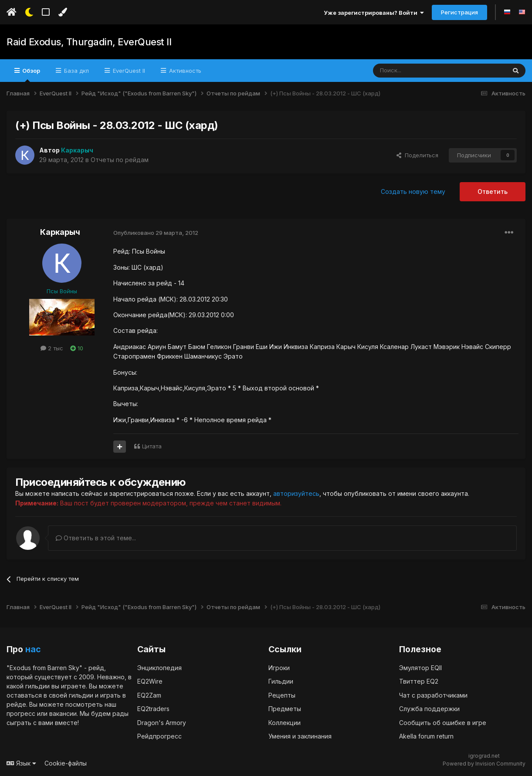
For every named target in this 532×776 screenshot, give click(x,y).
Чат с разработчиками (433, 695)
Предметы (285, 708)
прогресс (21, 713)
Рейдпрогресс (159, 736)
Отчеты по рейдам (120, 160)
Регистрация (459, 12)
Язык (21, 763)
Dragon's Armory (162, 722)
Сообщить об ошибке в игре (443, 722)
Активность (184, 71)
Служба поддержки (429, 708)
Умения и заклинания (300, 736)
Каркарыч (60, 232)
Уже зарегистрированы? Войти (374, 13)
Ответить (493, 191)
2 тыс (52, 348)
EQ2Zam (149, 695)
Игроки (279, 667)
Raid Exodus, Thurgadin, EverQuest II (89, 42)
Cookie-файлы (66, 763)
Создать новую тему (413, 191)
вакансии (63, 713)
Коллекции (285, 722)
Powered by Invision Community (484, 763)
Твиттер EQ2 (419, 681)
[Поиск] (419, 71)
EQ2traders (153, 708)
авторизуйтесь (296, 493)
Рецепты (282, 695)
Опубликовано (156, 233)
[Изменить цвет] (63, 12)
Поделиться (417, 155)
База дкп (76, 71)
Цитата (152, 446)
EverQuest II (128, 71)
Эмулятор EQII (420, 667)
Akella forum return (426, 736)
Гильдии (281, 681)
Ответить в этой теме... (96, 537)
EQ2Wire (150, 681)
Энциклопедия (159, 667)
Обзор (30, 75)
